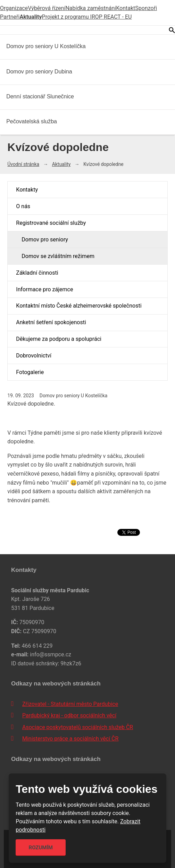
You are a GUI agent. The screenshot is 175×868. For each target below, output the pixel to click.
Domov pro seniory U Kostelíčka (46, 46)
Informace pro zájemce (44, 289)
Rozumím (41, 848)
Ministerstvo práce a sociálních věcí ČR (70, 739)
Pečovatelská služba (32, 121)
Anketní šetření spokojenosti (51, 322)
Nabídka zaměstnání (91, 8)
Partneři (10, 17)
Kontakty (27, 190)
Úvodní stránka (23, 164)
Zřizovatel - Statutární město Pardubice (70, 704)
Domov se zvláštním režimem (58, 256)
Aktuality (31, 17)
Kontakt (126, 8)
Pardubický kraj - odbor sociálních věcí (69, 715)
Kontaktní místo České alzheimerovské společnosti (79, 306)
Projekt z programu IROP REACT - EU (87, 17)
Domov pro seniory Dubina (39, 72)
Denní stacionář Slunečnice (40, 96)
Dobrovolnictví (34, 356)
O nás (23, 206)
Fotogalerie (30, 372)
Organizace (14, 8)
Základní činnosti (37, 273)
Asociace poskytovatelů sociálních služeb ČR (78, 727)
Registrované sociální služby (51, 223)
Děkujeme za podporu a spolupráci (59, 339)
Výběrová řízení (47, 8)
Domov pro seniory (45, 240)
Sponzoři (146, 8)
